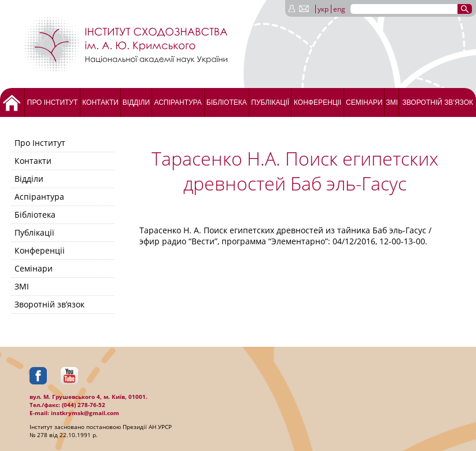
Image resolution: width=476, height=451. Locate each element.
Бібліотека (227, 102)
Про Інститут (53, 102)
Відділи (136, 102)
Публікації (270, 102)
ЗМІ (392, 102)
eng (339, 9)
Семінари (364, 102)
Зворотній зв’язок (438, 102)
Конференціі (318, 102)
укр (323, 9)
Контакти (100, 102)
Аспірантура (178, 102)
